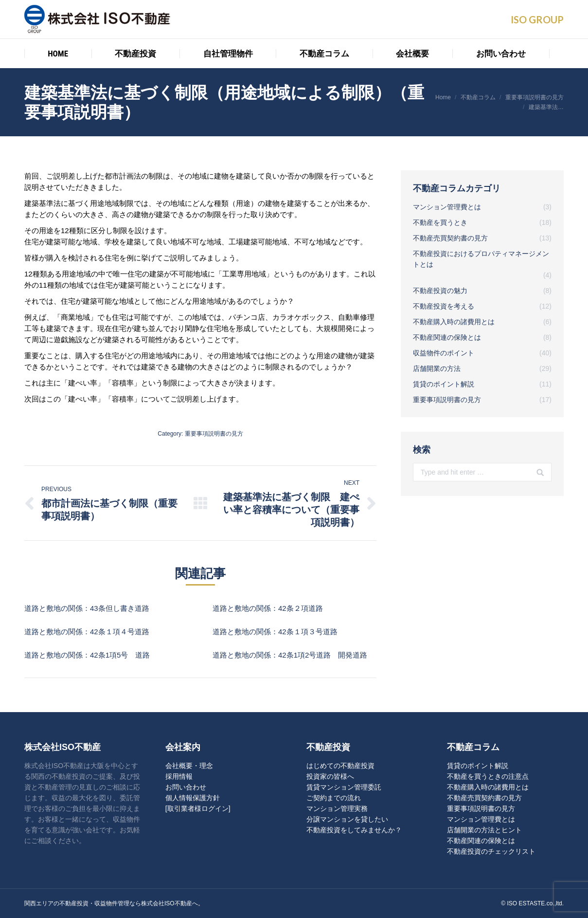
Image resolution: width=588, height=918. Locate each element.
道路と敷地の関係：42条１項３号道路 (275, 632)
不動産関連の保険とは (481, 841)
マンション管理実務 (337, 808)
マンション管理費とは (481, 819)
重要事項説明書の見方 (535, 97)
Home (443, 97)
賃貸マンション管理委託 (344, 787)
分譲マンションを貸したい (347, 819)
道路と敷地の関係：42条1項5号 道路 (87, 655)
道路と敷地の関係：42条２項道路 (268, 608)
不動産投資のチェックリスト (491, 851)
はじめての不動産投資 (340, 766)
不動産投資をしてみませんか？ (354, 830)
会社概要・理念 (189, 766)
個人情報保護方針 (193, 798)
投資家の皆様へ (330, 776)
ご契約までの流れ (334, 798)
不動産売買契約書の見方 (484, 798)
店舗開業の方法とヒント (484, 830)
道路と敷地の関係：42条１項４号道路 (87, 632)
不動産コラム (478, 97)
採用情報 (179, 776)
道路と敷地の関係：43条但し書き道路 (87, 608)
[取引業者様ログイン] (198, 808)
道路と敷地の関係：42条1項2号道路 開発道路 (290, 655)
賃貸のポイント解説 (478, 766)
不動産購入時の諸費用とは (488, 787)
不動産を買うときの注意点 (488, 776)
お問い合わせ (186, 787)
